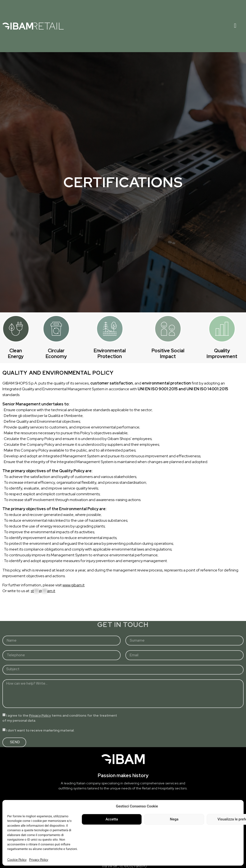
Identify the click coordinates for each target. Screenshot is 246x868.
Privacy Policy (39, 860)
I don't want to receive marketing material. (40, 730)
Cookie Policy (17, 860)
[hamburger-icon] (235, 26)
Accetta (112, 819)
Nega (174, 819)
